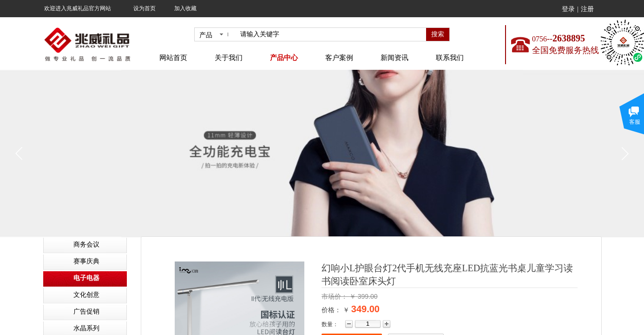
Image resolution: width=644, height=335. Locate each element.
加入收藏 (185, 8)
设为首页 (145, 8)
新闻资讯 (394, 58)
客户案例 (339, 58)
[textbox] (331, 34)
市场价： (335, 296)
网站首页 (173, 58)
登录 (568, 9)
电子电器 (86, 278)
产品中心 (284, 58)
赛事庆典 (86, 261)
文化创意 (86, 295)
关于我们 (229, 58)
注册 (587, 9)
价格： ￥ (335, 310)
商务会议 (86, 245)
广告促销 (86, 312)
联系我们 (450, 58)
